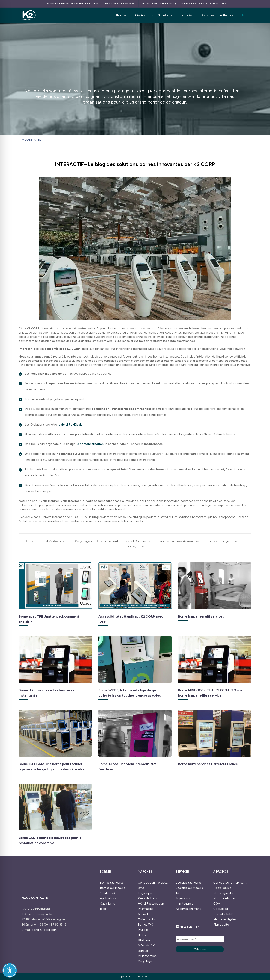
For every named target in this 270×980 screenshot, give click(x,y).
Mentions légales (225, 919)
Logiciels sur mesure (189, 888)
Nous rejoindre (223, 893)
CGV (217, 904)
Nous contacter (224, 898)
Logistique (145, 893)
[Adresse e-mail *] (200, 939)
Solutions (165, 15)
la (90, 444)
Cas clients (107, 904)
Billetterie (144, 940)
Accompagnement (188, 909)
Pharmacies (145, 909)
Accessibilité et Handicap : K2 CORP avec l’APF (131, 619)
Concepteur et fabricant (230, 883)
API (178, 893)
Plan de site (221, 924)
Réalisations (144, 15)
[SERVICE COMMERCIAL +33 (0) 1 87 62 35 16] (72, 4)
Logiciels (187, 15)
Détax (142, 935)
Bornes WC (145, 924)
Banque (143, 951)
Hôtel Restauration (151, 904)
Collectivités (146, 919)
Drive (141, 888)
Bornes (121, 15)
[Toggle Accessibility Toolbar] (10, 970)
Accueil (143, 914)
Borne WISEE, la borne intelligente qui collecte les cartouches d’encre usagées (130, 693)
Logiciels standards (189, 883)
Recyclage (145, 961)
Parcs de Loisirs (148, 898)
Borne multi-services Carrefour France (208, 764)
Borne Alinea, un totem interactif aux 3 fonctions (128, 767)
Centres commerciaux (153, 883)
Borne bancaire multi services (201, 616)
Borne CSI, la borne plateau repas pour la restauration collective (50, 840)
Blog (245, 15)
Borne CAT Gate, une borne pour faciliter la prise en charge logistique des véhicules (51, 767)
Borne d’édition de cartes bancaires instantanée (46, 693)
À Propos (227, 15)
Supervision (183, 898)
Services (208, 15)
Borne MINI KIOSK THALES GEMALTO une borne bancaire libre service (210, 693)
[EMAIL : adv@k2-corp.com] (120, 4)
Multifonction (147, 956)
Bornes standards (112, 883)
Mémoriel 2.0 (146, 945)
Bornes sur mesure (112, 888)
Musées (143, 930)
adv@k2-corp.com (44, 930)
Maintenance (184, 904)
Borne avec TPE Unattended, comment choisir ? (49, 619)
